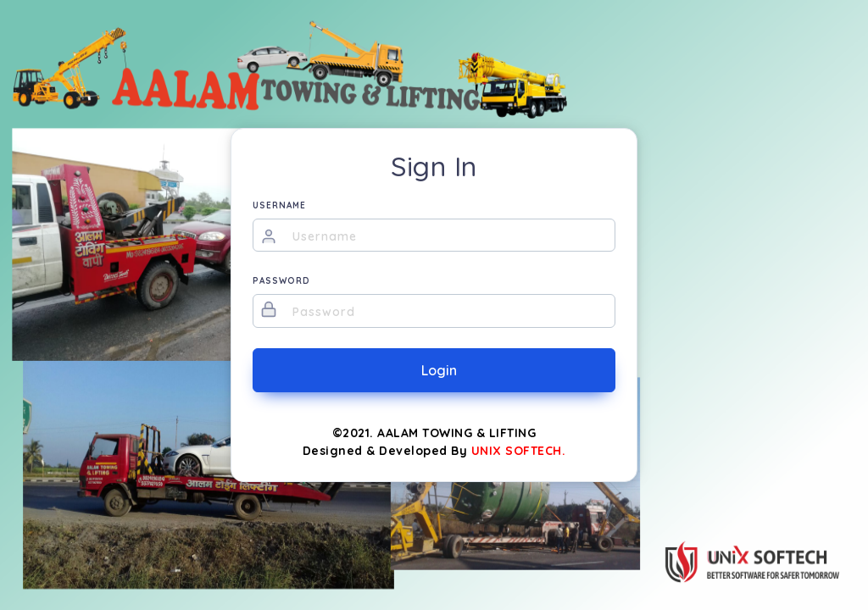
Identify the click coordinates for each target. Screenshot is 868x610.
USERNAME (279, 205)
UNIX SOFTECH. (519, 451)
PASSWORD (281, 281)
